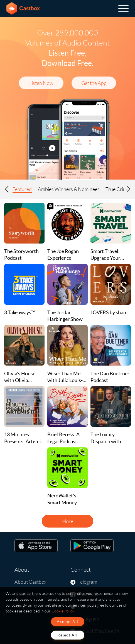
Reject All (67, 635)
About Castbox (30, 582)
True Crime (117, 189)
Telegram (87, 582)
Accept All (68, 622)
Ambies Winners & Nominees (69, 189)
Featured (22, 189)
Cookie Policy (63, 611)
